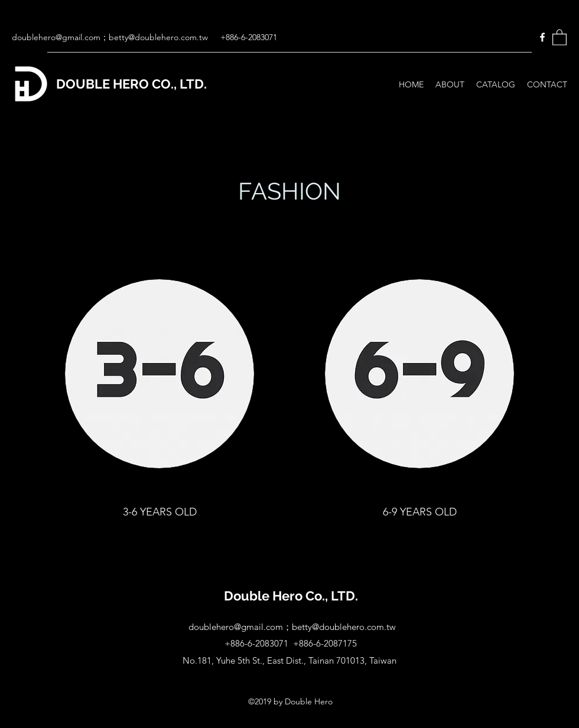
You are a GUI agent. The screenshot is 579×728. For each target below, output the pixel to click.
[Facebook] (542, 37)
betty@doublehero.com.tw (158, 37)
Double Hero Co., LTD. (291, 596)
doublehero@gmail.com (56, 37)
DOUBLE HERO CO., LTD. (131, 84)
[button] (560, 37)
